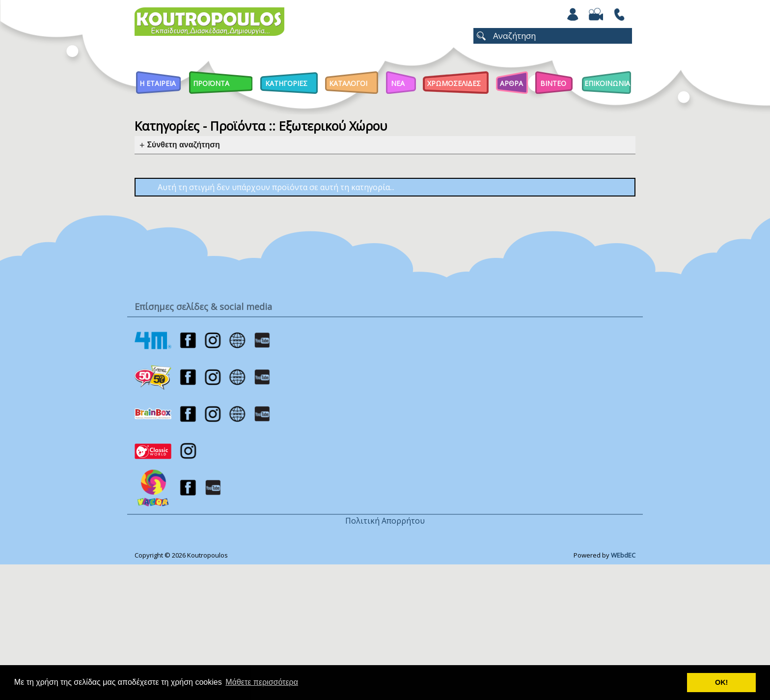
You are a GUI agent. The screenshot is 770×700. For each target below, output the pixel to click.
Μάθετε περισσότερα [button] (262, 682)
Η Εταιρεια (158, 83)
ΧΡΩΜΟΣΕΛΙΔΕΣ (454, 83)
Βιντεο (553, 83)
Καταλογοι (348, 83)
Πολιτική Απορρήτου (385, 521)
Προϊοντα (211, 83)
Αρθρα (511, 83)
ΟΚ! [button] (721, 682)
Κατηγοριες (286, 83)
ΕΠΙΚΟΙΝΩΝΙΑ (607, 83)
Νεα (398, 83)
